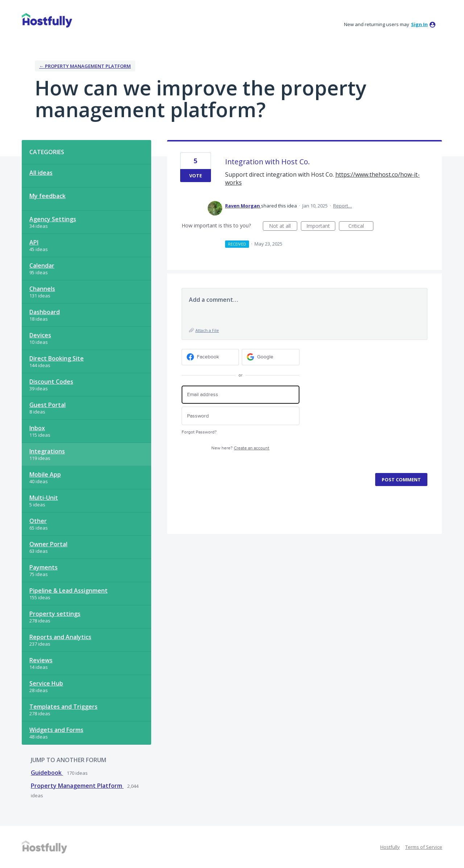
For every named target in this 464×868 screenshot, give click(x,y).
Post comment (401, 480)
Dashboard (45, 312)
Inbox (37, 428)
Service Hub (46, 683)
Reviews (41, 660)
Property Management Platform (77, 786)
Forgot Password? (199, 432)
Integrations (47, 451)
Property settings (55, 614)
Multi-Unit (44, 498)
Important (321, 227)
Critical (361, 227)
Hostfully (390, 847)
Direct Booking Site (57, 358)
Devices (40, 335)
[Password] (241, 416)
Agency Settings (53, 219)
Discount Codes (51, 382)
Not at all (283, 227)
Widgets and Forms (56, 730)
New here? (240, 448)
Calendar (42, 266)
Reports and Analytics (60, 637)
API (34, 242)
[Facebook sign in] (210, 357)
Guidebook (47, 773)
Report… (343, 206)
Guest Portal (47, 405)
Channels (42, 289)
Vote (196, 176)
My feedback (47, 196)
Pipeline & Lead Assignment (69, 591)
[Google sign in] (271, 357)
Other (38, 521)
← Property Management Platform (85, 66)
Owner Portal (48, 544)
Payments (43, 567)
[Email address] (241, 395)
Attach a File (207, 330)
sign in (419, 24)
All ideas (41, 173)
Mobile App (45, 474)
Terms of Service (424, 847)
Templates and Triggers (63, 707)
